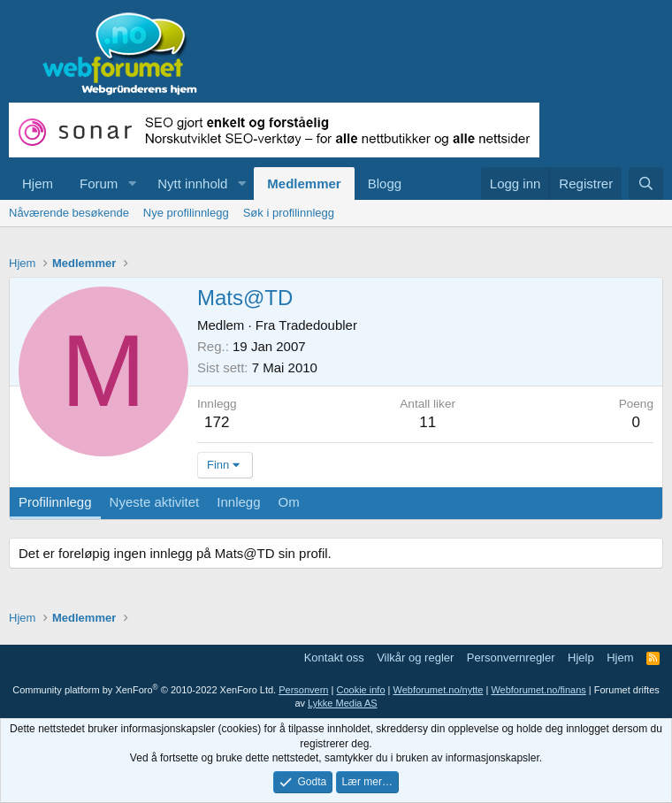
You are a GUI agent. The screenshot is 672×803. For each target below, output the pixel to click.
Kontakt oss (334, 658)
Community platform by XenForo (144, 690)
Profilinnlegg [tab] (55, 502)
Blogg (385, 184)
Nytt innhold (192, 184)
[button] (132, 184)
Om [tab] (289, 502)
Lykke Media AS (342, 703)
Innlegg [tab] (238, 502)
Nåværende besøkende (69, 213)
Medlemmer (304, 184)
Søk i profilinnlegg (289, 213)
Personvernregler (511, 658)
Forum (99, 184)
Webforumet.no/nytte (439, 690)
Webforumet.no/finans (538, 690)
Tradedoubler (318, 325)
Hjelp (581, 658)
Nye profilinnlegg (186, 213)
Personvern (303, 690)
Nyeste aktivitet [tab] (155, 502)
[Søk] (646, 184)
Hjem (38, 184)
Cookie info (360, 690)
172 (217, 422)
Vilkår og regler (415, 658)
